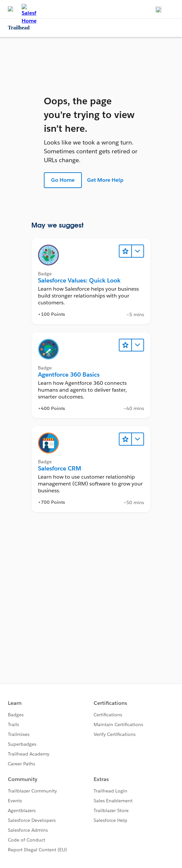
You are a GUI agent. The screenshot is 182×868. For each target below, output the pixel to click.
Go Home (63, 180)
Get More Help (105, 180)
